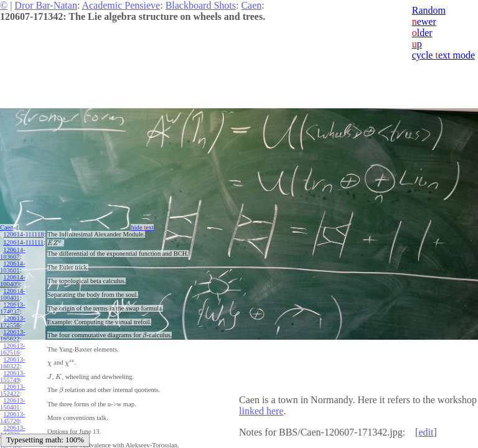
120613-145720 (12, 418)
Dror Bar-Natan (46, 5)
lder (422, 33)
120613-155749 (12, 376)
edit (426, 432)
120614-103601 (12, 267)
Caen (251, 5)
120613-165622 (12, 335)
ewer (424, 21)
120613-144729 (12, 431)
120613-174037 (12, 308)
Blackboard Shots (201, 5)
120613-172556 (12, 322)
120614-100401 (12, 294)
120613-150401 (12, 404)
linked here (261, 411)
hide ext (142, 227)
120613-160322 (12, 363)
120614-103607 (12, 253)
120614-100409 (12, 281)
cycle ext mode (443, 55)
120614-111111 (23, 242)
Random (429, 10)
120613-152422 (12, 390)
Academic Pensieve (121, 5)
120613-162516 (12, 349)
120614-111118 (23, 234)
